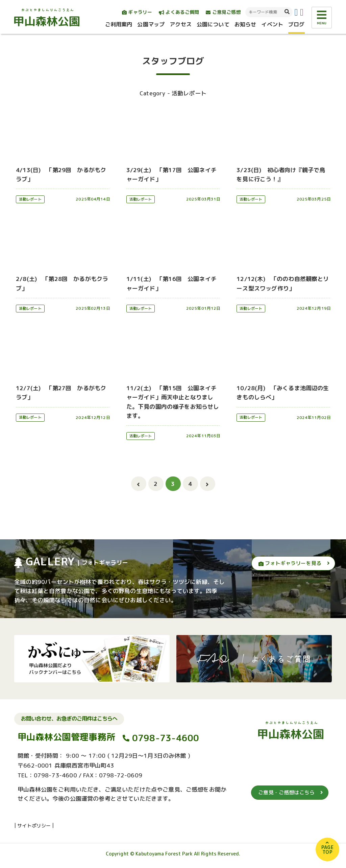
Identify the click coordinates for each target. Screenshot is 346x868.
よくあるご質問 (179, 12)
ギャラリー (137, 12)
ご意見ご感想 (223, 12)
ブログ (296, 24)
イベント (272, 24)
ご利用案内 (119, 24)
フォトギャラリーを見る (290, 563)
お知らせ (245, 24)
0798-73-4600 (166, 738)
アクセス (181, 24)
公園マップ (151, 24)
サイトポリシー (34, 826)
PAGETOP (327, 850)
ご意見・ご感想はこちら (286, 792)
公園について (213, 24)
